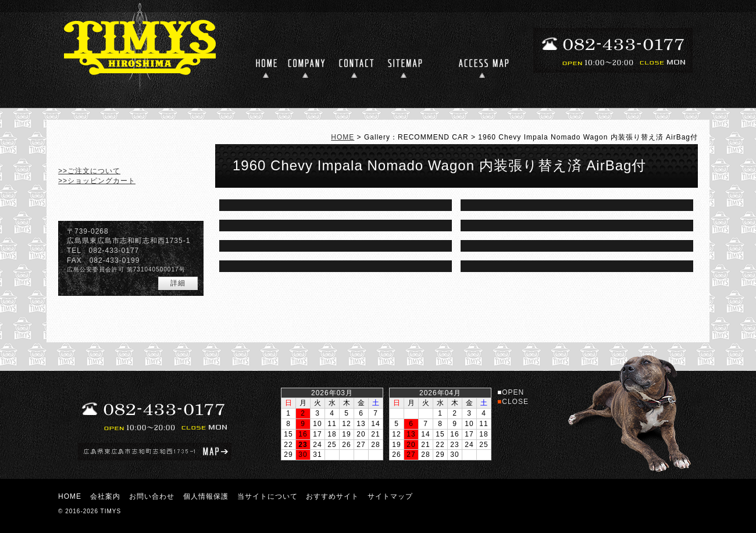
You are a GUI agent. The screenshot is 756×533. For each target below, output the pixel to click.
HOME (343, 137)
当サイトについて (268, 496)
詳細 (178, 283)
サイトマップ (390, 496)
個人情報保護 (206, 496)
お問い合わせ (152, 496)
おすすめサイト (332, 496)
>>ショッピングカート (97, 181)
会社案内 (105, 496)
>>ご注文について (89, 171)
